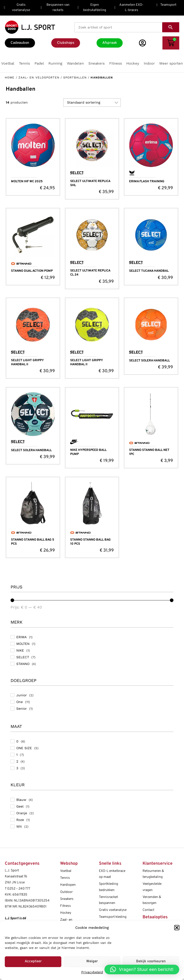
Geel (20, 806)
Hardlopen (68, 885)
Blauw (21, 800)
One (20, 702)
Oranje (22, 813)
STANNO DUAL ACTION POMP (32, 271)
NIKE (20, 650)
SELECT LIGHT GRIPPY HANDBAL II (27, 363)
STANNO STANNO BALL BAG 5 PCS (33, 542)
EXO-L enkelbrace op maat (112, 874)
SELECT (23, 657)
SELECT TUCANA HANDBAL (149, 271)
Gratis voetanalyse (113, 910)
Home (10, 78)
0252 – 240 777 (19, 889)
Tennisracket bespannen (108, 900)
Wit (19, 826)
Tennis (65, 878)
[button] (177, 928)
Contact (148, 910)
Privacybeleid (92, 972)
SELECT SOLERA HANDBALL (149, 361)
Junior (22, 695)
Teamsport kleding (113, 917)
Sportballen (75, 78)
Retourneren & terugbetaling (153, 874)
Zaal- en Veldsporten (39, 78)
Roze (20, 820)
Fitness (66, 906)
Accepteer (33, 961)
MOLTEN (23, 644)
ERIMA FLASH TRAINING (147, 182)
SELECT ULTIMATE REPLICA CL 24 (90, 273)
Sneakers (67, 899)
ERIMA (21, 637)
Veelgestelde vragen (152, 887)
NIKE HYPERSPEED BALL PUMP (88, 452)
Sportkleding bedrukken (109, 887)
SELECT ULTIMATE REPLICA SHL (90, 183)
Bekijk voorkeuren (151, 961)
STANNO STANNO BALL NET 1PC (149, 452)
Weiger (92, 961)
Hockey (66, 913)
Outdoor (66, 892)
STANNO (23, 664)
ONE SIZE (24, 748)
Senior (22, 709)
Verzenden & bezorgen (152, 900)
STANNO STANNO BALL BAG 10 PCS (90, 542)
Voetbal (66, 871)
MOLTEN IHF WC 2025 (27, 182)
